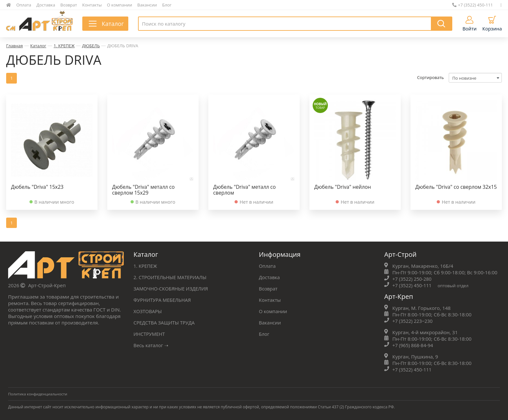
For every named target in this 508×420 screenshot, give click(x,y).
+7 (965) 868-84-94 (413, 345)
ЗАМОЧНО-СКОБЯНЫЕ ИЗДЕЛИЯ (172, 288)
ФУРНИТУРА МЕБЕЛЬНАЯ (163, 300)
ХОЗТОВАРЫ (148, 311)
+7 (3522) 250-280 (412, 278)
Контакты (92, 5)
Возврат (69, 5)
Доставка (46, 5)
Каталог (38, 46)
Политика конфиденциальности (39, 394)
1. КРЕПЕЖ (64, 46)
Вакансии (147, 5)
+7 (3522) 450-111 (473, 5)
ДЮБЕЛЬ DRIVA (123, 46)
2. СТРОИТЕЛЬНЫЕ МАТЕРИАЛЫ (171, 277)
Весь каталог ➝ (151, 345)
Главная (15, 46)
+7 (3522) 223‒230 (413, 321)
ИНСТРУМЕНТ (150, 334)
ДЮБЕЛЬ (91, 46)
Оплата (24, 5)
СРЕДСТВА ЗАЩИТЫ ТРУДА (165, 322)
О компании (120, 5)
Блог (167, 5)
